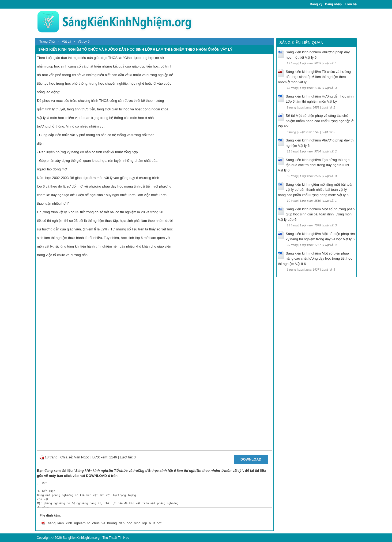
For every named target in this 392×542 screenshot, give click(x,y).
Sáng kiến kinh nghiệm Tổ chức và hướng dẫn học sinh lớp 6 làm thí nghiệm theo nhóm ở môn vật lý (314, 77)
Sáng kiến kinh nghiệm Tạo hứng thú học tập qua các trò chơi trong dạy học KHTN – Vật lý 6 (315, 165)
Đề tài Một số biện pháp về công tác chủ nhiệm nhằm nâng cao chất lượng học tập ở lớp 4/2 (316, 121)
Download (251, 459)
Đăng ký (316, 4)
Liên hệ (351, 4)
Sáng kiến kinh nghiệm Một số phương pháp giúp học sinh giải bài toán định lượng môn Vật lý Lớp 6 (316, 214)
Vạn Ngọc (82, 457)
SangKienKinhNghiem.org (81, 538)
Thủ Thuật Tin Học (116, 538)
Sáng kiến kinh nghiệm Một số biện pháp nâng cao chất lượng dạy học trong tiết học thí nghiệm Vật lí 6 (315, 259)
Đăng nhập (333, 4)
